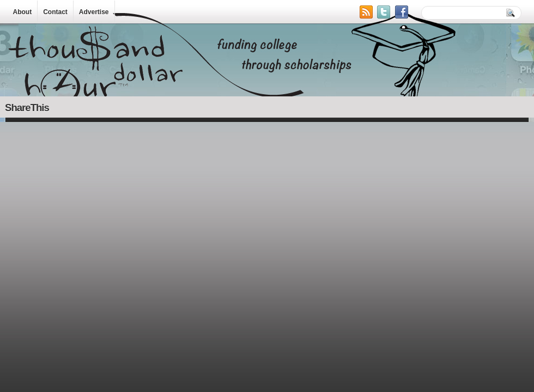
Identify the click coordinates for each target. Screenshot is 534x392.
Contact (55, 12)
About (23, 12)
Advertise (94, 12)
